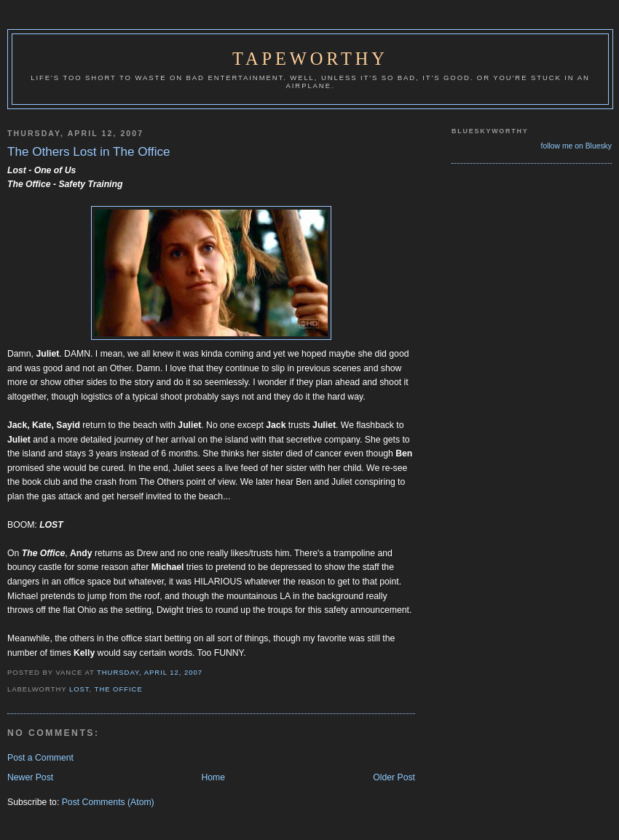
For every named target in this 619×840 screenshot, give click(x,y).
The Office (119, 689)
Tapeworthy (310, 59)
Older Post (394, 777)
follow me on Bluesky (576, 146)
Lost (79, 689)
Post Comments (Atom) (108, 802)
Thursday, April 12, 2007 (150, 672)
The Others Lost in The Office (89, 152)
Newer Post (30, 777)
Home (213, 777)
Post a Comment (40, 758)
